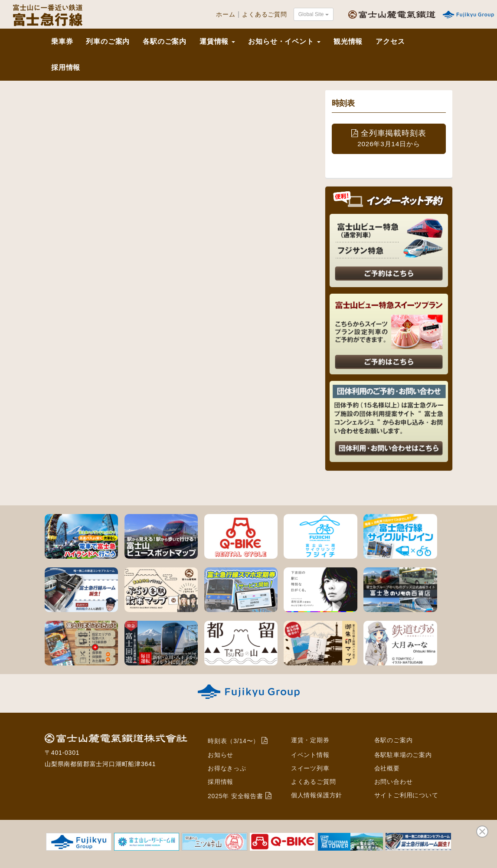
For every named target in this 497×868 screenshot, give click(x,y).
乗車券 (62, 41)
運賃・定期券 (310, 740)
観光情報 (348, 41)
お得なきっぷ (227, 768)
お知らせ (221, 755)
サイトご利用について (406, 795)
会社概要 (387, 768)
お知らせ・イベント (284, 41)
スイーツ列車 (310, 768)
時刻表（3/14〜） (234, 741)
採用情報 (66, 67)
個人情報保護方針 (317, 795)
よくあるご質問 (265, 15)
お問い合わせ (394, 782)
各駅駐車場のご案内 (403, 755)
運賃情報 (217, 41)
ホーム (226, 15)
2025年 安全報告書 (235, 796)
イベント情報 (310, 755)
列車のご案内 (108, 41)
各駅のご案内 (165, 41)
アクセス (390, 41)
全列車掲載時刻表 (389, 138)
